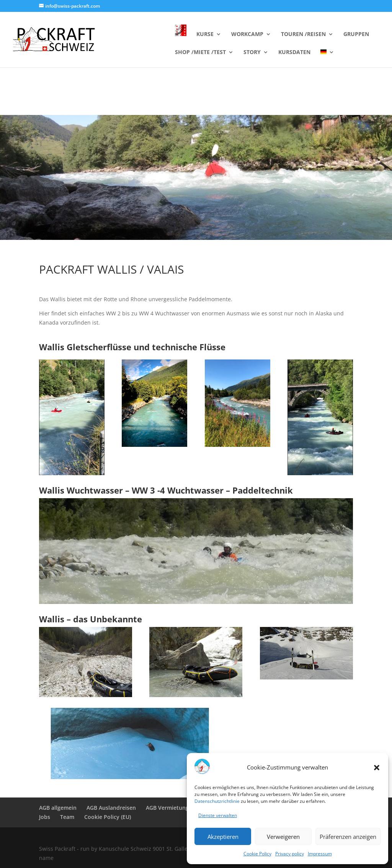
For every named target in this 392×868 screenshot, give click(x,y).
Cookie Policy (257, 854)
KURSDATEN (294, 53)
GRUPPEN (356, 34)
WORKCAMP (247, 34)
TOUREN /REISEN (303, 34)
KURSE (205, 34)
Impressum (320, 854)
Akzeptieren (223, 837)
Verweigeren (283, 837)
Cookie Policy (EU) (108, 817)
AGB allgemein (58, 808)
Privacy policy (290, 854)
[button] (377, 768)
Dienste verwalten (218, 815)
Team (67, 817)
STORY (252, 53)
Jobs (45, 817)
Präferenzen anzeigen (348, 837)
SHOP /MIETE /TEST (200, 53)
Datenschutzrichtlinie (217, 801)
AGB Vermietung (167, 808)
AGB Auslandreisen (111, 808)
